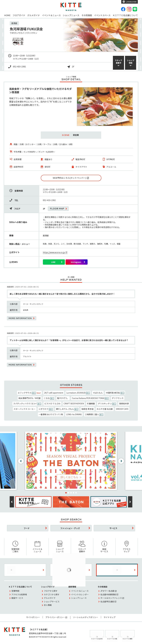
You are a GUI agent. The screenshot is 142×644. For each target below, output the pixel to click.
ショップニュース (71, 15)
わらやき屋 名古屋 (105, 409)
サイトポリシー (33, 617)
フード (27, 528)
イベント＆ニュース (51, 15)
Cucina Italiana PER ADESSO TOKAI (90, 398)
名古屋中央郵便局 (108, 594)
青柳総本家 (124, 404)
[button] (66, 493)
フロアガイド (19, 15)
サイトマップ (110, 617)
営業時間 (15, 591)
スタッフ (118, 62)
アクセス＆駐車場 (19, 594)
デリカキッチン (107, 404)
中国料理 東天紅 (115, 393)
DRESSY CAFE (122, 409)
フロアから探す (51, 591)
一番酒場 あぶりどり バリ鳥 (51, 414)
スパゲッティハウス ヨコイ (27, 404)
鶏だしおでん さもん (67, 409)
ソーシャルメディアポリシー (86, 617)
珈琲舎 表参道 (87, 409)
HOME (7, 15)
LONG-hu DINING (74, 414)
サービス (113, 528)
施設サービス (104, 547)
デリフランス (118, 398)
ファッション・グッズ (70, 528)
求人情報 (48, 605)
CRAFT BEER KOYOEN (74, 404)
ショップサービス (52, 602)
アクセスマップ (127, 547)
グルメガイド (34, 15)
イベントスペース (102, 15)
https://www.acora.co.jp (54, 252)
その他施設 (87, 15)
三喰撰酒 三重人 (94, 414)
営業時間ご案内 (15, 547)
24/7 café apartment (54, 393)
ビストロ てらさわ (52, 404)
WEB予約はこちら (69, 178)
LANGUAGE (131, 2)
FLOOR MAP (57, 209)
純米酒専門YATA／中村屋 (30, 398)
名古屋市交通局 (107, 602)
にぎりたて (46, 409)
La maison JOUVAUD (78, 393)
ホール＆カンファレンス (111, 598)
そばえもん (98, 393)
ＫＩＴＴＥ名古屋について (125, 15)
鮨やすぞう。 (63, 398)
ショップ (131, 62)
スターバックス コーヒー (25, 409)
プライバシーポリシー (55, 617)
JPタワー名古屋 (107, 591)
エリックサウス (29, 393)
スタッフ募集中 (82, 547)
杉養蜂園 (91, 404)
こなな (49, 398)
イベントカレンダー (80, 594)
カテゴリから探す (52, 594)
